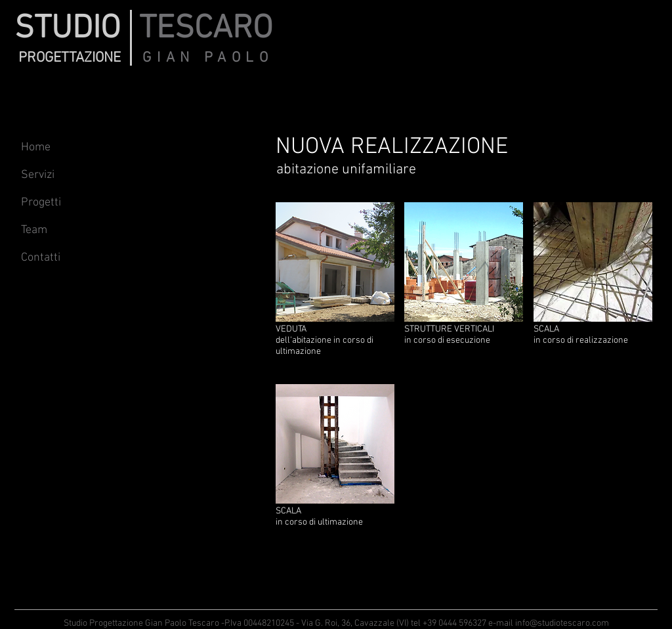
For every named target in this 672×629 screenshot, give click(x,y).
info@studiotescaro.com (562, 623)
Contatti (41, 258)
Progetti (41, 203)
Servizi (38, 175)
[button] (335, 288)
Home (36, 147)
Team (34, 230)
